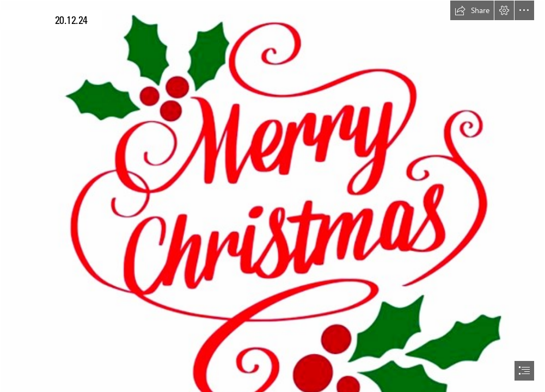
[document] (272, 196)
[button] (472, 10)
